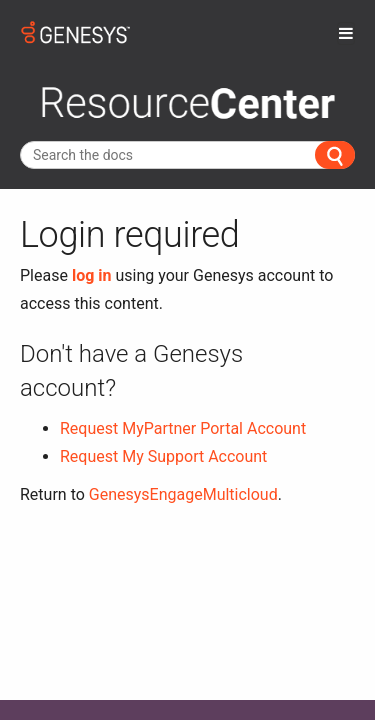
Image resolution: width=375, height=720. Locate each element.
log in (92, 275)
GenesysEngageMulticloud (183, 494)
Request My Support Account (163, 456)
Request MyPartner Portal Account (183, 428)
